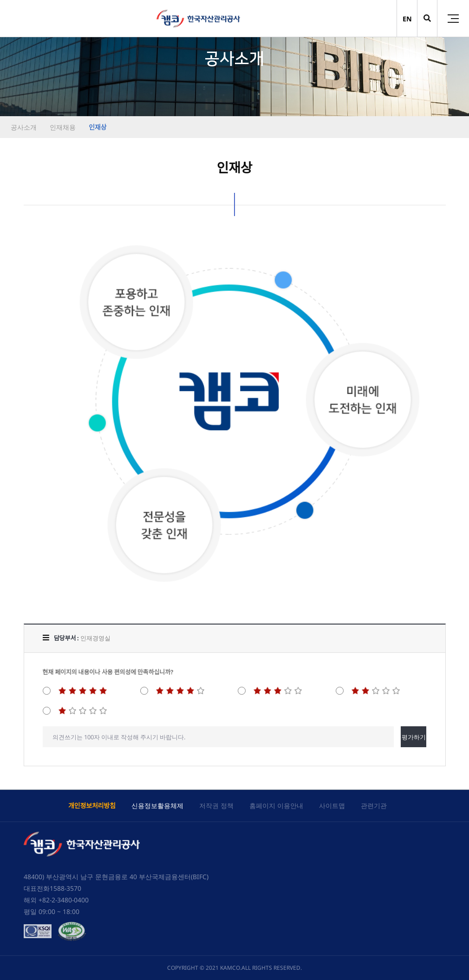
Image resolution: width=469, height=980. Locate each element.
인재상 (97, 127)
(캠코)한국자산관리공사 (198, 19)
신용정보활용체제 (157, 806)
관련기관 (374, 806)
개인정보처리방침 (92, 806)
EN (407, 19)
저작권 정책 (216, 806)
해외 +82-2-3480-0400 (56, 900)
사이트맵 (332, 806)
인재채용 (62, 127)
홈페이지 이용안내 (276, 806)
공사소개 (24, 127)
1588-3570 (65, 888)
